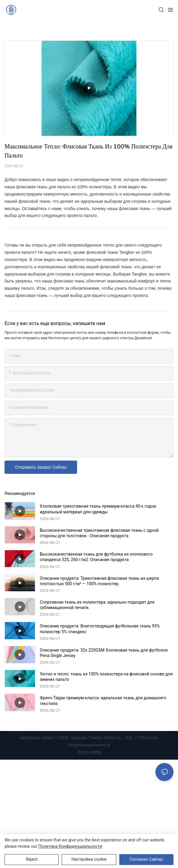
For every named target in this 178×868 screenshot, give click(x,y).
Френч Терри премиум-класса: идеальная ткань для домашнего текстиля (103, 700)
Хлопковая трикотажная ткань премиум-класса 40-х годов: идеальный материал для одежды (98, 509)
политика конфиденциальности (70, 846)
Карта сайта (89, 752)
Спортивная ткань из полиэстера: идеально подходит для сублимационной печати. (97, 605)
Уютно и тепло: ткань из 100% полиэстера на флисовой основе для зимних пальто (106, 677)
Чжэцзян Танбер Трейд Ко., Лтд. (102, 738)
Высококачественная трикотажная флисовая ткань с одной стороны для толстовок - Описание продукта (99, 533)
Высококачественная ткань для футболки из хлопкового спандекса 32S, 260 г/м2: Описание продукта (96, 557)
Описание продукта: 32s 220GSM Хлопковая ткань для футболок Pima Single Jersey (104, 653)
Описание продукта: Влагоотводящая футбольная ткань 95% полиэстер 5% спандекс (100, 629)
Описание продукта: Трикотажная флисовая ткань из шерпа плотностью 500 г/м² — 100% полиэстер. (99, 581)
